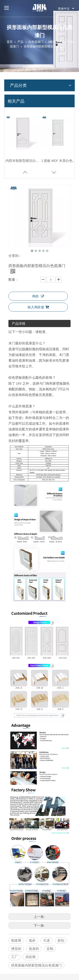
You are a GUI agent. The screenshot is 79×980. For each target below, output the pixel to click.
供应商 (31, 957)
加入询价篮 (38, 307)
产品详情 (19, 324)
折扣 (61, 940)
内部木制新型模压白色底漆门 (22, 161)
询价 (38, 296)
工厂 (15, 957)
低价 (32, 940)
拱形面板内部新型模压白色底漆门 (36, 965)
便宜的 (16, 949)
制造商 (16, 940)
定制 (50, 949)
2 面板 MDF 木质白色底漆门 (58, 161)
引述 (47, 940)
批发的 (34, 949)
